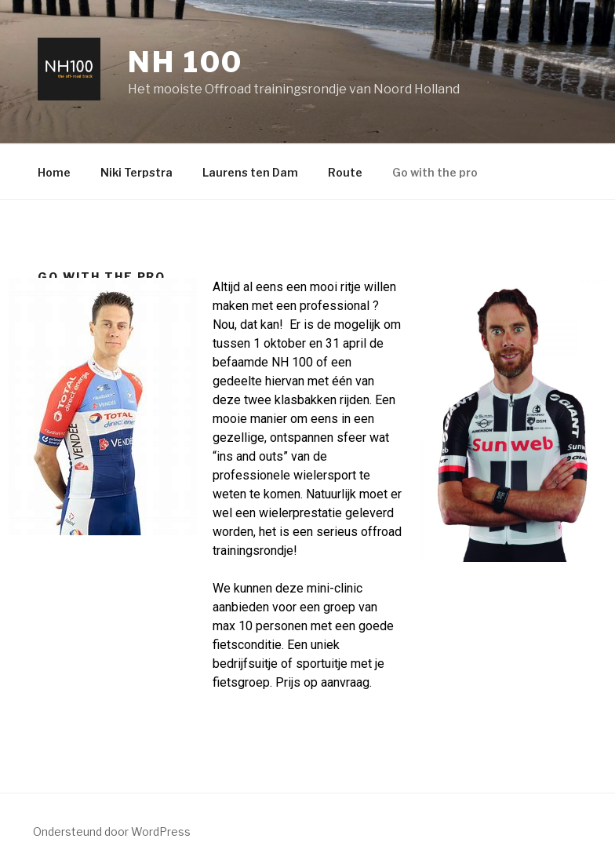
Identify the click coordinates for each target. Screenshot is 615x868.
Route (345, 172)
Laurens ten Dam (250, 172)
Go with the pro (435, 172)
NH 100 (186, 62)
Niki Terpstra (136, 172)
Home (54, 172)
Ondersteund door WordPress (112, 832)
